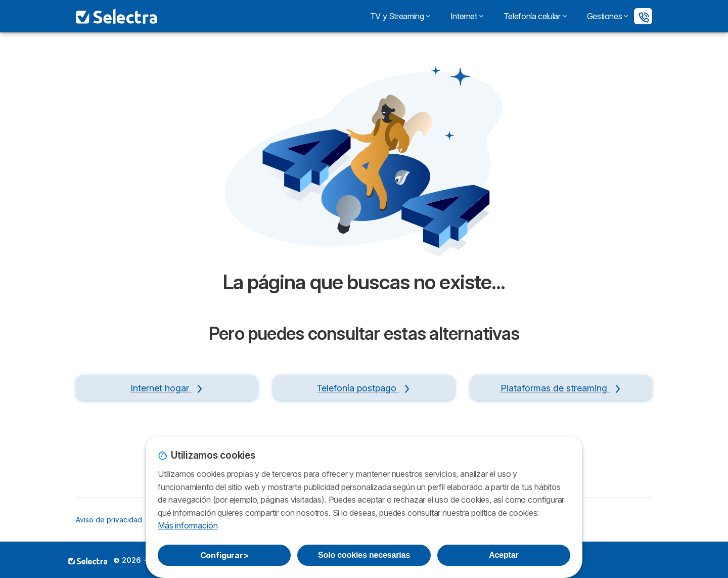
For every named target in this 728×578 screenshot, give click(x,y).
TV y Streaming (400, 16)
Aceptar (504, 555)
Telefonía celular (535, 16)
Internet (467, 16)
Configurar (224, 555)
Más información (188, 525)
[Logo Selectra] (116, 16)
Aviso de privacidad (109, 520)
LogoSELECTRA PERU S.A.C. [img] (88, 561)
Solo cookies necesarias (364, 555)
